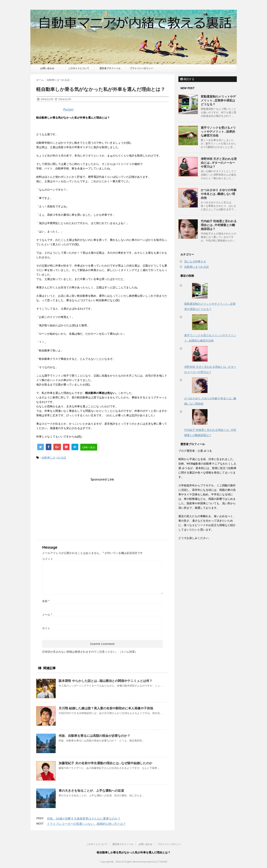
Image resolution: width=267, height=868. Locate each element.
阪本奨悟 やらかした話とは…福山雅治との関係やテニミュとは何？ (105, 681)
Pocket (68, 109)
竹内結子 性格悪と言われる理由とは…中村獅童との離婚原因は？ (219, 225)
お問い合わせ (47, 68)
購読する (187, 79)
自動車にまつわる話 (54, 458)
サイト (46, 628)
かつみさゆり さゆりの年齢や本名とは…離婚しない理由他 (219, 194)
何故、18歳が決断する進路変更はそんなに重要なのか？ (84, 818)
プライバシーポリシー (141, 68)
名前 (46, 601)
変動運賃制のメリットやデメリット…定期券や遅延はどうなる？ (218, 100)
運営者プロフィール (110, 68)
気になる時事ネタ (195, 261)
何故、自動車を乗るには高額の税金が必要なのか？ (94, 736)
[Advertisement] (102, 509)
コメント (48, 559)
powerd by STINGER (156, 862)
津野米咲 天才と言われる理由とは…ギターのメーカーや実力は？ (219, 163)
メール (47, 615)
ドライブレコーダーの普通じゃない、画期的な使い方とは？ (86, 824)
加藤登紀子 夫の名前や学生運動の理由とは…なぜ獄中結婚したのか (105, 763)
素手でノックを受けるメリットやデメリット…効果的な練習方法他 (218, 132)
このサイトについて (79, 68)
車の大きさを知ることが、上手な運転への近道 (91, 791)
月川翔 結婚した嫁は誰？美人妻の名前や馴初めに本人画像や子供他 (106, 708)
